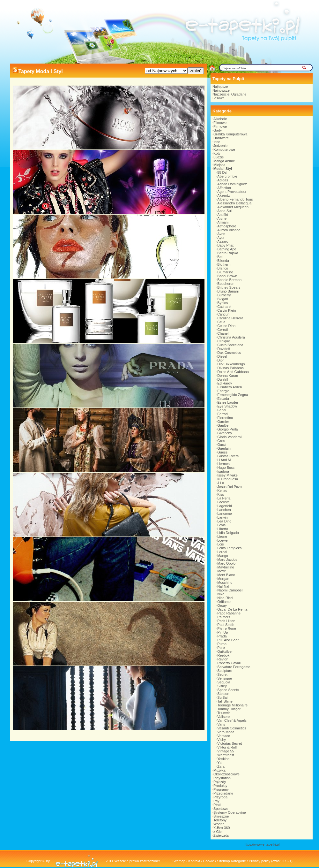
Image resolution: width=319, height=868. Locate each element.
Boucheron (226, 284)
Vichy (222, 740)
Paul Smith (226, 625)
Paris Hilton (226, 621)
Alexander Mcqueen (233, 207)
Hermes (223, 464)
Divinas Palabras (230, 368)
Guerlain (224, 448)
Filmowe (220, 123)
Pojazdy (220, 782)
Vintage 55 (226, 751)
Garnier (223, 422)
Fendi (222, 410)
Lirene (222, 537)
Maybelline (226, 567)
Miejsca (219, 165)
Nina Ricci (225, 598)
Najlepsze (220, 87)
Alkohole (220, 119)
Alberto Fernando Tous (235, 199)
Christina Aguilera (231, 337)
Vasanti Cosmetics (232, 728)
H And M (224, 460)
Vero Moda (226, 732)
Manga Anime (224, 161)
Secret (222, 674)
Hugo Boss (226, 468)
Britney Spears (229, 287)
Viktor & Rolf (227, 747)
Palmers (224, 617)
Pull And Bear (228, 640)
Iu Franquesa (228, 479)
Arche (222, 218)
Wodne (219, 824)
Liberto (223, 529)
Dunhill (223, 379)
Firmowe (220, 126)
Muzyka (219, 770)
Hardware (221, 138)
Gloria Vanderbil (230, 437)
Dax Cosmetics (229, 353)
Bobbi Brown (227, 276)
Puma (222, 644)
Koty (217, 153)
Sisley (222, 686)
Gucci (222, 445)
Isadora (223, 471)
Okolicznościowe (226, 774)
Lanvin (222, 517)
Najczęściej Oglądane (229, 94)
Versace (224, 736)
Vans (221, 724)
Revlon (223, 659)
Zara (221, 766)
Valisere (223, 717)
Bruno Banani (228, 291)
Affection (224, 188)
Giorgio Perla (227, 429)
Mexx (221, 571)
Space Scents (228, 690)
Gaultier (223, 425)
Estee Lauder (228, 402)
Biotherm (224, 264)
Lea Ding (224, 521)
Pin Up (223, 632)
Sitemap (179, 861)
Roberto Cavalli (229, 663)
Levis (221, 525)
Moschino (225, 582)
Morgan (223, 579)
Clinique (224, 341)
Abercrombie (227, 176)
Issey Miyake (227, 475)
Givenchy (225, 433)
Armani (223, 222)
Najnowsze (221, 90)
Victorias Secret (230, 743)
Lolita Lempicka (229, 548)
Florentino (225, 418)
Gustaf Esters (228, 456)
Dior (220, 360)
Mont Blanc (226, 575)
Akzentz (223, 195)
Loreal (222, 552)
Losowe (219, 98)
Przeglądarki (223, 793)
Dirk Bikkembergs (231, 364)
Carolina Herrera (230, 318)
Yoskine (223, 759)
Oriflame (224, 602)
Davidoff (224, 349)
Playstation (222, 778)
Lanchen (224, 510)
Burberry (224, 295)
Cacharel (224, 307)
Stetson (223, 694)
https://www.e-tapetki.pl (261, 844)
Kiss (221, 494)
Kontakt (194, 861)
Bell (220, 257)
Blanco (223, 268)
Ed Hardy (225, 383)
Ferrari (222, 414)
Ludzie (219, 157)
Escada (223, 399)
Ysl (220, 763)
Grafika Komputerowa (230, 134)
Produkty (220, 786)
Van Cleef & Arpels (232, 720)
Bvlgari (223, 299)
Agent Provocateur (232, 192)
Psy (216, 801)
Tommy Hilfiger (229, 709)
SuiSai (222, 697)
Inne (217, 142)
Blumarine (225, 272)
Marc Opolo (226, 563)
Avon (221, 234)
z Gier (218, 832)
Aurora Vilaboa (229, 230)
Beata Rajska (228, 253)
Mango (223, 556)
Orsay (222, 605)
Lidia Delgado (228, 533)
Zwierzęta (221, 835)
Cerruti (223, 330)
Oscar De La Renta (232, 609)
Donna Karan (228, 376)
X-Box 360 (222, 828)
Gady (218, 130)
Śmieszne (221, 816)
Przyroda (220, 797)
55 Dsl (222, 172)
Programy (221, 789)
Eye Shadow (227, 406)
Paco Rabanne (229, 613)
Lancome (224, 514)
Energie (223, 391)
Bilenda (223, 261)
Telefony (220, 820)
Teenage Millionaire (232, 705)
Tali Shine (225, 701)
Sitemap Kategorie (231, 861)
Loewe (222, 540)
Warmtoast (226, 755)
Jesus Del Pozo (229, 487)
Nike (221, 594)
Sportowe (221, 809)
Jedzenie (220, 146)
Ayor (221, 238)
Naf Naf (223, 586)
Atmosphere (227, 226)
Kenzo (222, 491)
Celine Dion (226, 326)
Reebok (223, 655)
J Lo (221, 483)
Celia (221, 322)
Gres (221, 441)
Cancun (223, 314)
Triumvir (223, 713)
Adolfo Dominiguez (232, 184)
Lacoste (223, 502)
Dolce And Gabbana (233, 372)
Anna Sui (224, 211)
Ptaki (217, 805)
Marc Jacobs (227, 560)
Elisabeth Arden (230, 387)
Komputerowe (224, 149)
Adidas (223, 180)
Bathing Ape (227, 249)
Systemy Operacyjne (230, 812)
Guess (222, 452)
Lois (220, 544)
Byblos (223, 303)
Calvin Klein (226, 310)
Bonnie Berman (229, 280)
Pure (221, 648)
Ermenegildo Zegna (233, 395)
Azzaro (223, 241)
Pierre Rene (227, 628)
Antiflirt (223, 215)
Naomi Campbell (230, 590)
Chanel (223, 333)
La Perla (224, 498)
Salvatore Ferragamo (234, 667)
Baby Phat (225, 245)
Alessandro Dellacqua (234, 203)
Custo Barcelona (230, 345)
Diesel (222, 356)
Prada (222, 636)
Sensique (225, 678)
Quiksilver (225, 651)
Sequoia (224, 682)
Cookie (209, 861)
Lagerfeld (225, 506)
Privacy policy (260, 861)
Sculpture (225, 671)
